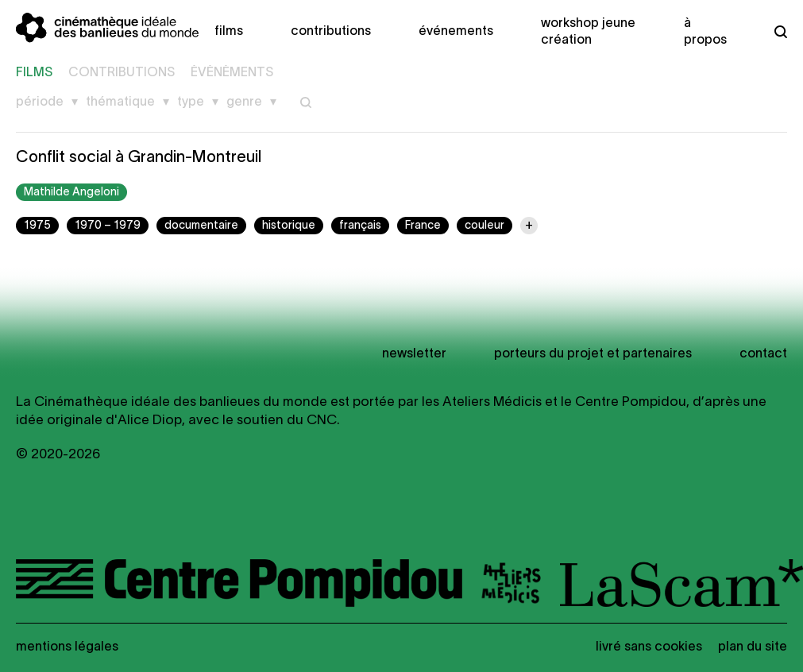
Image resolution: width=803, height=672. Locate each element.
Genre (244, 102)
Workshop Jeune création (588, 32)
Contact (763, 354)
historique (289, 226)
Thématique (120, 102)
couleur (485, 226)
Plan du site (753, 647)
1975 (37, 226)
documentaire (201, 226)
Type (191, 102)
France (423, 226)
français (360, 226)
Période (40, 102)
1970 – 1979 (108, 226)
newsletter (414, 354)
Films (229, 32)
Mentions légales (67, 647)
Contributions (331, 32)
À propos (705, 32)
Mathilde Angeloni (71, 193)
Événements (456, 32)
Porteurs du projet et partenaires (593, 354)
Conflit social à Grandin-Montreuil (139, 158)
